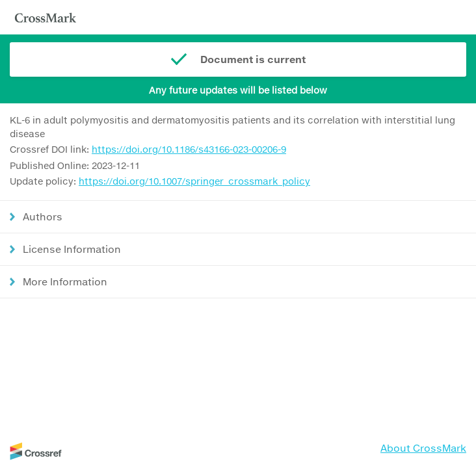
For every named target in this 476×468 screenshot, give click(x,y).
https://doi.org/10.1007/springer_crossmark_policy (194, 181)
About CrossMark (423, 448)
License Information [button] (72, 249)
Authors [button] (43, 216)
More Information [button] (65, 281)
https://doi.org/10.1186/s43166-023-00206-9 (189, 149)
